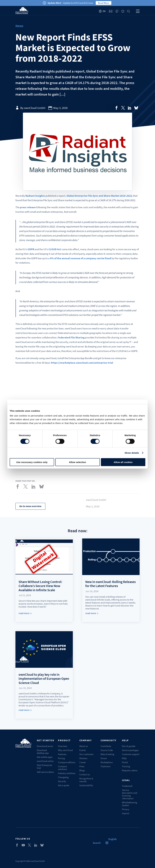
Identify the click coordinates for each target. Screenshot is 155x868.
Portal (125, 762)
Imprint (126, 813)
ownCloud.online (45, 761)
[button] (113, 839)
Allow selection (77, 462)
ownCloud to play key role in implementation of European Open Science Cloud (44, 679)
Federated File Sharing (71, 337)
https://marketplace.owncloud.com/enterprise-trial (82, 363)
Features (62, 754)
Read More (104, 3)
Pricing (61, 758)
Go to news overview (30, 506)
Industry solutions (67, 773)
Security (62, 781)
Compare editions (67, 762)
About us (84, 746)
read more (24, 613)
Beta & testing (107, 754)
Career (83, 762)
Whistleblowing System (130, 804)
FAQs (124, 758)
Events (83, 750)
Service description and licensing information (130, 794)
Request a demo (130, 770)
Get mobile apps (45, 757)
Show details (132, 453)
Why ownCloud (65, 750)
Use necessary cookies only (32, 462)
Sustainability (86, 785)
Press (82, 766)
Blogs (82, 770)
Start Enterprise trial (44, 766)
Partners (83, 758)
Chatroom (105, 766)
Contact (111, 11)
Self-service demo (45, 772)
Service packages (130, 750)
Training (126, 766)
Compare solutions (62, 768)
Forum (104, 758)
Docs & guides (129, 746)
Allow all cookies (123, 462)
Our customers (86, 754)
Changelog (63, 777)
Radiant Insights (35, 196)
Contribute (106, 746)
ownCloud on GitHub (117, 11)
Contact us (85, 774)
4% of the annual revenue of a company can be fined (81, 258)
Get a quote (64, 785)
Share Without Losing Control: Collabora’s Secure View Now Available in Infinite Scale (40, 586)
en (104, 11)
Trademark (127, 786)
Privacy (126, 809)
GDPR (31, 249)
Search (129, 11)
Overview (63, 746)
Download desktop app (43, 752)
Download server (45, 746)
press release (28, 207)
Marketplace (107, 762)
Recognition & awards (86, 780)
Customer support (131, 754)
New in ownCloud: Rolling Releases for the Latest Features (110, 584)
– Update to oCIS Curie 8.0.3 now (70, 3)
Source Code (107, 750)
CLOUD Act (55, 249)
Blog (123, 11)
